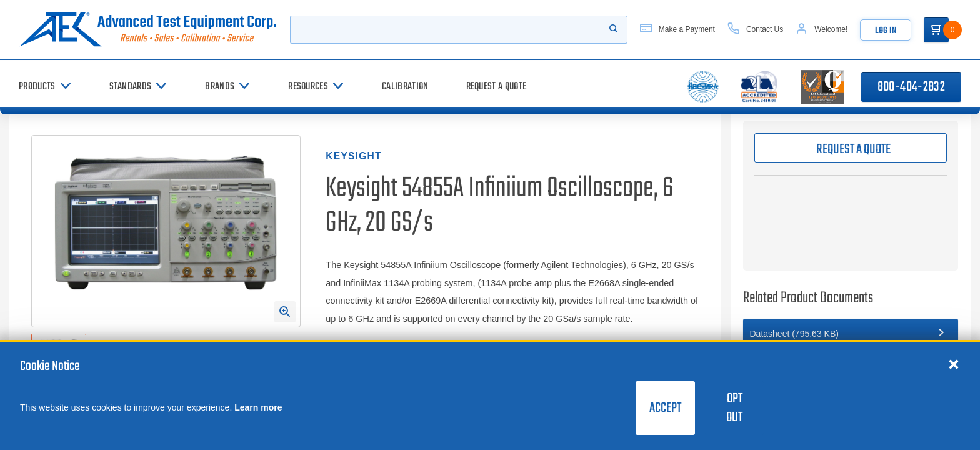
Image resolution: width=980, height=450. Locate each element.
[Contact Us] (755, 30)
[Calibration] (405, 87)
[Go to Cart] (936, 30)
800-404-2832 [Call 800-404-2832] (911, 87)
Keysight (353, 156)
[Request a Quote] (497, 87)
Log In (886, 31)
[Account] (822, 30)
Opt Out (734, 408)
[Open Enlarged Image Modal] (285, 312)
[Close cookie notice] (954, 364)
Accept (665, 408)
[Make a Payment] (677, 30)
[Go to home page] (148, 30)
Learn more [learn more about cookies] (258, 407)
